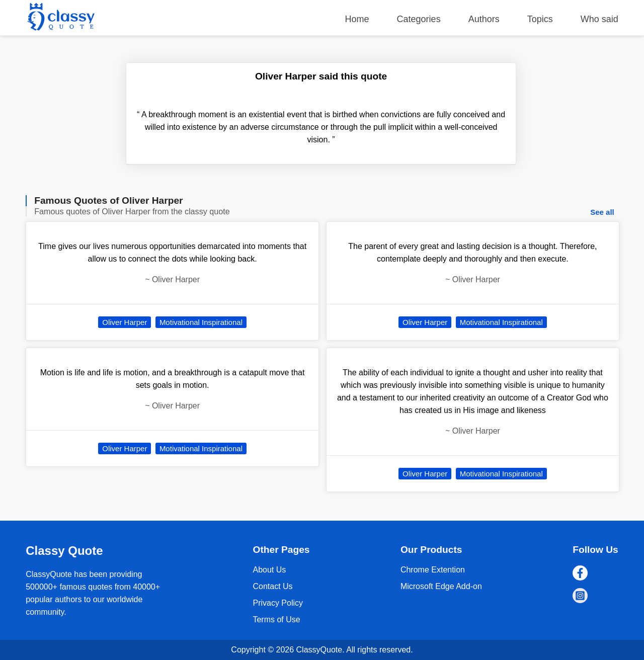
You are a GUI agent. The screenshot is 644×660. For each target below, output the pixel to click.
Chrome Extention (433, 570)
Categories (419, 19)
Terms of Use (276, 620)
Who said (599, 19)
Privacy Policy (278, 603)
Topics (540, 19)
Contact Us (272, 586)
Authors (484, 19)
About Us (269, 570)
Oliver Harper (125, 322)
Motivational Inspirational (201, 322)
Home (357, 19)
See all (602, 212)
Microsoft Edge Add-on (441, 586)
